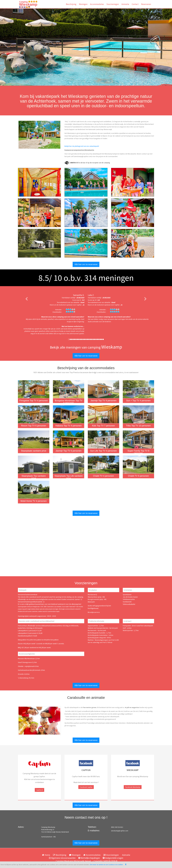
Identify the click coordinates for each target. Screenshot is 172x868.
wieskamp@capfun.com (120, 831)
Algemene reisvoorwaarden (62, 858)
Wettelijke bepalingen (89, 858)
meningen (109, 278)
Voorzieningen (113, 4)
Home (46, 855)
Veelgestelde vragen (113, 858)
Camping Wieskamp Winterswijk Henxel (73, 861)
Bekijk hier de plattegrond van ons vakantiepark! (82, 146)
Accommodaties (97, 4)
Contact (135, 4)
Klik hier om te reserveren (86, 264)
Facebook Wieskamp (133, 787)
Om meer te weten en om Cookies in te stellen (106, 865)
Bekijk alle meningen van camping (86, 347)
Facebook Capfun (86, 787)
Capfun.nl (39, 790)
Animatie (125, 4)
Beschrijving (71, 4)
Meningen (83, 4)
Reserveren (146, 4)
